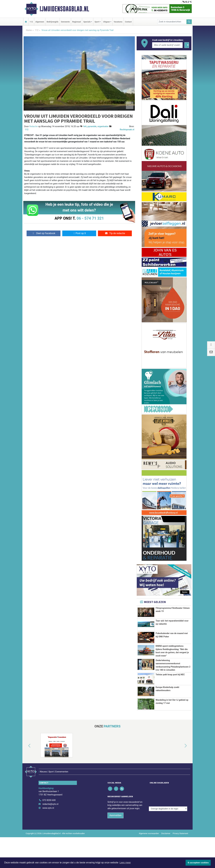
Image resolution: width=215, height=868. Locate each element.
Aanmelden (115, 816)
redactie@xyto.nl (50, 805)
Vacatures (118, 22)
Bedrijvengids (52, 22)
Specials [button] (87, 22)
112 (31, 22)
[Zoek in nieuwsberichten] (172, 22)
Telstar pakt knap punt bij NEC (170, 675)
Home (29, 30)
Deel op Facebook (44, 233)
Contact (128, 22)
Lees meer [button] (125, 863)
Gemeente (65, 22)
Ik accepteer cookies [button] (198, 863)
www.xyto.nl (48, 809)
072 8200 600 (49, 801)
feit (85, 126)
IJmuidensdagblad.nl (64, 9)
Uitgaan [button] (106, 22)
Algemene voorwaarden (149, 834)
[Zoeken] (189, 22)
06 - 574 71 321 (90, 218)
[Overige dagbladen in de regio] (168, 794)
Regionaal (77, 22)
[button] (26, 753)
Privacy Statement (181, 834)
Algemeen (40, 22)
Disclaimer (166, 834)
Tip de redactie (115, 233)
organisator (103, 126)
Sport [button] (97, 22)
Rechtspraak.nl (127, 130)
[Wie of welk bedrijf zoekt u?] (167, 45)
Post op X (79, 233)
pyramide (92, 126)
